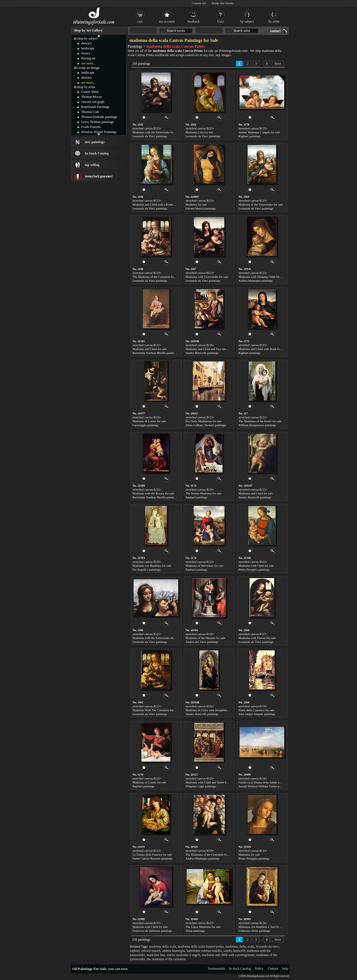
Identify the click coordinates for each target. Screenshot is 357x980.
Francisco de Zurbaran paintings (152, 931)
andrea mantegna (174, 951)
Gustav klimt (90, 92)
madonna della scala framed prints (201, 947)
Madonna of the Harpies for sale (205, 638)
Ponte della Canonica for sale (256, 710)
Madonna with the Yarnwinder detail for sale (160, 638)
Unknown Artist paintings (254, 931)
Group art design (88, 68)
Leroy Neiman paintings (97, 122)
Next (278, 64)
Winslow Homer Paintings (99, 132)
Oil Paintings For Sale (89, 969)
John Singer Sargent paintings (257, 714)
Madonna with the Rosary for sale (153, 493)
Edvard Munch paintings (201, 208)
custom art (192, 55)
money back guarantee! (99, 176)
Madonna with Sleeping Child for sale (262, 277)
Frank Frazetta (91, 127)
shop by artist (86, 87)
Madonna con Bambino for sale (152, 566)
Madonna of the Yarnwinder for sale (261, 204)
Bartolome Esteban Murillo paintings (155, 353)
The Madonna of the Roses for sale (260, 421)
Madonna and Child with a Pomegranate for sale (162, 204)
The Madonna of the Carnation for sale (156, 277)
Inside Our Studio (223, 3)
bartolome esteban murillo (204, 951)
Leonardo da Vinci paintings (150, 136)
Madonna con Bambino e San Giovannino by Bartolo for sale (276, 927)
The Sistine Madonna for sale (204, 493)
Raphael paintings (249, 136)
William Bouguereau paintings (257, 425)
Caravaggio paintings (146, 425)
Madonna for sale (196, 204)
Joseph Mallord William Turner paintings (264, 786)
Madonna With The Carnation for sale (156, 710)
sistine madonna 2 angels (184, 955)
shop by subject (87, 38)
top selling (92, 165)
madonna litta (156, 955)
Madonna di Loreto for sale (149, 421)
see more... (88, 63)
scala (251, 947)
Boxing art (88, 58)
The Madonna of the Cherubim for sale (209, 855)
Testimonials (216, 969)
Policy (259, 969)
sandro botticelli (234, 951)
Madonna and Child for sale (150, 349)
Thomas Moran (91, 97)
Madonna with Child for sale (256, 566)
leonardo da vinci (267, 947)
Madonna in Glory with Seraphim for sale (211, 710)
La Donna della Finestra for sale (152, 855)
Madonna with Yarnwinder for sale (207, 277)
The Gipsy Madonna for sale (203, 927)
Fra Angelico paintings (146, 569)
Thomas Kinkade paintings (99, 117)
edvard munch (151, 951)
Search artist (242, 31)
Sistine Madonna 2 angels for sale (259, 132)
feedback (193, 21)
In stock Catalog (240, 969)
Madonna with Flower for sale (257, 638)
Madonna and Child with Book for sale (262, 349)
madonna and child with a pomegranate (228, 955)
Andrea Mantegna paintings (255, 281)
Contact (273, 969)
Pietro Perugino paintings (254, 569)
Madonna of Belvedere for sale (204, 566)
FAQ (220, 21)
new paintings (95, 142)
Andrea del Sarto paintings (202, 642)
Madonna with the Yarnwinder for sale (156, 132)
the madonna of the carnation (166, 959)
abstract (86, 43)
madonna (231, 947)
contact (275, 31)
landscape (88, 48)
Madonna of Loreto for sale (149, 782)
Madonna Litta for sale (200, 132)
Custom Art (199, 3)
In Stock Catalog (97, 153)
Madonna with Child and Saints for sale (210, 782)
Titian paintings (195, 931)
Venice (86, 53)
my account (167, 21)
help (285, 969)
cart (140, 21)
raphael (135, 951)
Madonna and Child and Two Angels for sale (213, 349)
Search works (176, 31)
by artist (274, 21)
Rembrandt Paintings (95, 107)
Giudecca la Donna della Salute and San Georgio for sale (273, 782)
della (243, 947)
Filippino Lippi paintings (201, 786)
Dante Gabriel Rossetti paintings (152, 858)
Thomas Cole (90, 112)
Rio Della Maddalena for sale (204, 421)
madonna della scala (162, 947)
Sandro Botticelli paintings (202, 353)
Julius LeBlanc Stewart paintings (206, 425)
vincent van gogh (93, 102)
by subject (247, 21)
